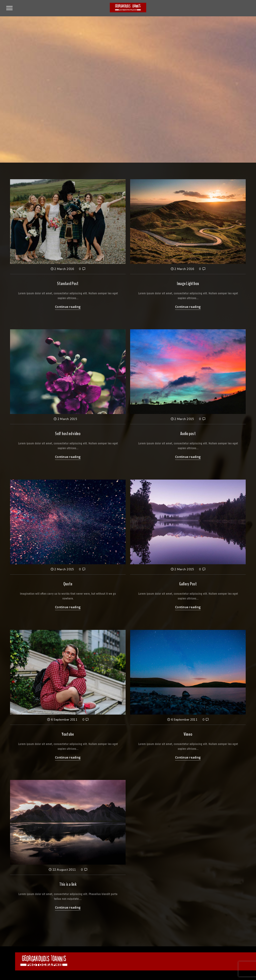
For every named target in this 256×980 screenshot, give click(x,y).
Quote (68, 584)
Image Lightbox (188, 284)
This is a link (68, 884)
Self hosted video (68, 434)
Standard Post (68, 284)
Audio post (188, 434)
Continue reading (68, 307)
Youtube (68, 734)
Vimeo (188, 734)
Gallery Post (188, 584)
